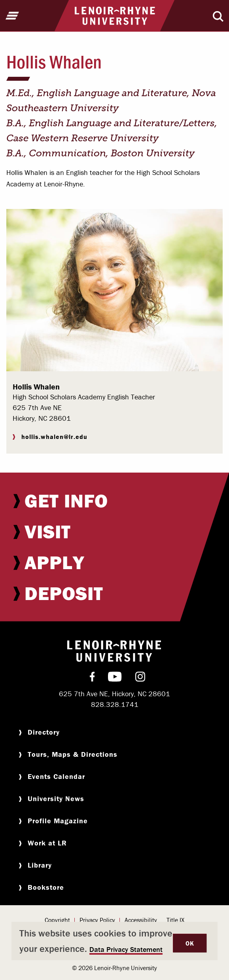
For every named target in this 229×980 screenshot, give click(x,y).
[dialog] (114, 941)
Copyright (57, 920)
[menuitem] (114, 501)
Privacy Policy (97, 920)
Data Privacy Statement (126, 949)
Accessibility (141, 920)
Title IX (175, 920)
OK (190, 943)
